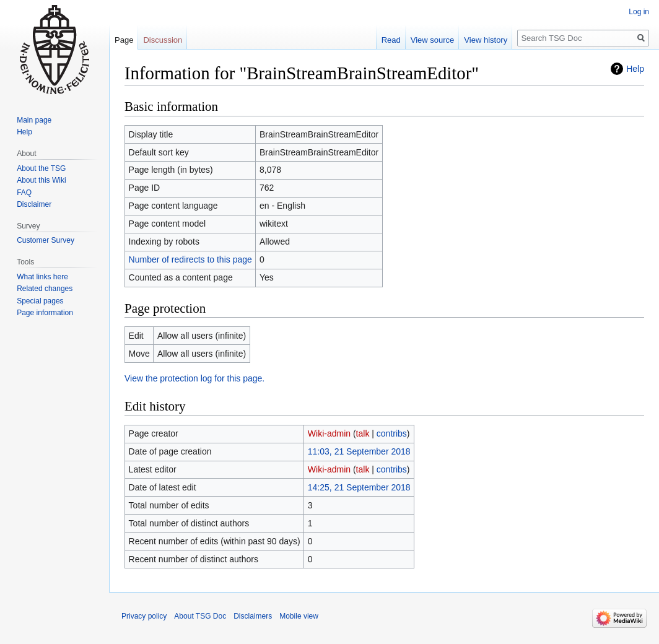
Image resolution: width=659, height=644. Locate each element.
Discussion (163, 40)
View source (433, 40)
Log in (639, 12)
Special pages (40, 301)
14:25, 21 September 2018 (359, 487)
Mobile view (299, 616)
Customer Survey (46, 240)
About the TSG (41, 168)
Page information (45, 313)
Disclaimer (34, 204)
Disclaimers (253, 616)
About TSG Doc (200, 616)
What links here (42, 277)
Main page (34, 120)
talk (363, 433)
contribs (392, 433)
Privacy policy (144, 616)
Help (635, 69)
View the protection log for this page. (194, 378)
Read (391, 40)
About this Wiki (41, 180)
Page (124, 40)
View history (486, 40)
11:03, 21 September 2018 (359, 451)
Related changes (45, 289)
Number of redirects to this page (190, 259)
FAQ (24, 193)
